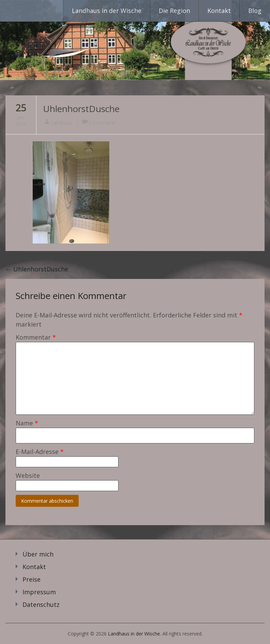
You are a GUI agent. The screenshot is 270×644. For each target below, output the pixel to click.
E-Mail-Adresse (40, 452)
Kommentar (36, 337)
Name (27, 423)
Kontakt (219, 11)
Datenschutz (41, 604)
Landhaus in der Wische (107, 11)
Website (28, 475)
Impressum (39, 592)
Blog (255, 11)
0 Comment (102, 123)
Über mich (38, 554)
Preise (31, 579)
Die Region (174, 11)
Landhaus (61, 123)
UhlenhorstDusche (81, 109)
